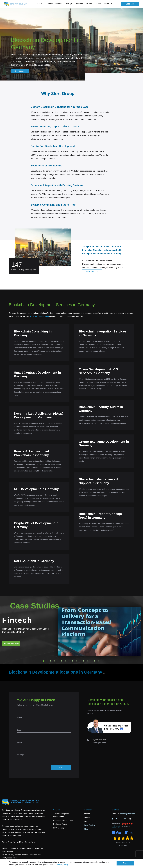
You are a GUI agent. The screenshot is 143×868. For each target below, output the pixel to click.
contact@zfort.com (99, 743)
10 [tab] (76, 661)
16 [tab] (98, 661)
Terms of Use (18, 842)
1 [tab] (43, 661)
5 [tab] (58, 661)
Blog (86, 829)
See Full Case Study (11, 643)
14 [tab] (91, 661)
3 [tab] (51, 661)
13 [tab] (87, 661)
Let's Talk (130, 4)
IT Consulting (59, 828)
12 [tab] (84, 661)
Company (88, 810)
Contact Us (108, 4)
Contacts (116, 810)
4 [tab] (54, 661)
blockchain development (39, 316)
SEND (61, 767)
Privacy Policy (63, 865)
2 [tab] (47, 661)
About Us (88, 814)
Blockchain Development (63, 820)
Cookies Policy (30, 842)
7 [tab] (65, 661)
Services (57, 810)
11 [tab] (80, 661)
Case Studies (89, 825)
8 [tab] (69, 661)
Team (86, 821)
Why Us (87, 818)
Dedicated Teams (60, 824)
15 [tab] (95, 661)
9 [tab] (73, 661)
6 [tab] (62, 661)
